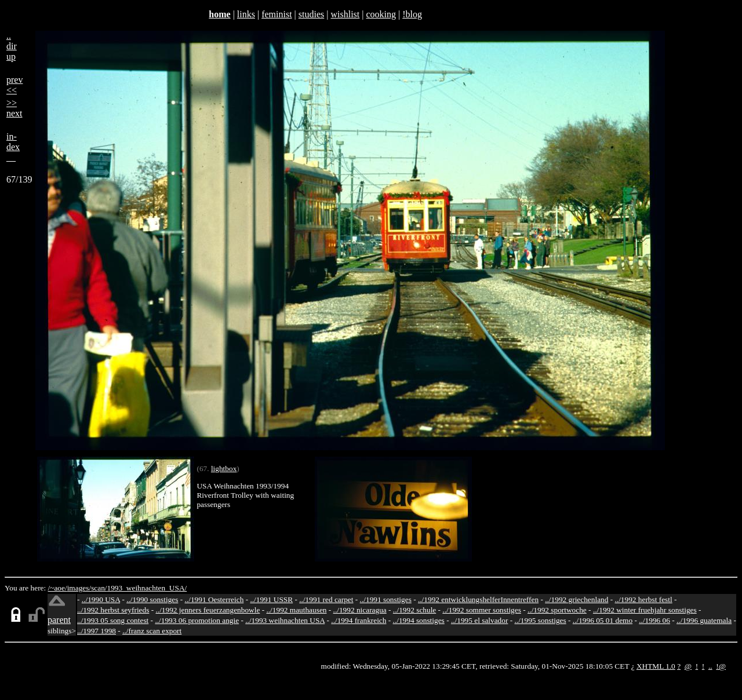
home (219, 14)
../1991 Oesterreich (214, 599)
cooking (381, 14)
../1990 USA (101, 599)
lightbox (224, 469)
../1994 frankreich (359, 620)
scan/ (99, 588)
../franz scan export (152, 631)
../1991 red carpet (326, 599)
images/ (79, 588)
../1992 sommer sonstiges (482, 610)
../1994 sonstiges (419, 620)
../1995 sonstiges (540, 620)
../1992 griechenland (576, 599)
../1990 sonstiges (152, 599)
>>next (14, 108)
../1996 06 (654, 620)
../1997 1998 (97, 631)
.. (710, 666)
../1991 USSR (271, 599)
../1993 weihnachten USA (285, 620)
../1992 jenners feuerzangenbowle (208, 610)
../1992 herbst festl (643, 599)
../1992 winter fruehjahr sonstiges (645, 610)
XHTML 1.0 (656, 666)
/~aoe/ (58, 588)
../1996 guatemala (704, 620)
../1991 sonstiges (386, 599)
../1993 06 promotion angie (197, 620)
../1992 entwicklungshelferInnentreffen (478, 599)
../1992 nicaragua (360, 610)
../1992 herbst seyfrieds (113, 610)
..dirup (12, 46)
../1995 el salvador (479, 620)
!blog (412, 14)
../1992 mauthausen (296, 610)
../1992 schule (414, 610)
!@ (721, 666)
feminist (277, 14)
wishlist (345, 14)
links (246, 14)
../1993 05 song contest (113, 620)
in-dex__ (13, 147)
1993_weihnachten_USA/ (147, 588)
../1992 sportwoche (557, 610)
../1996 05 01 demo (603, 620)
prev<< (14, 85)
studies (311, 14)
